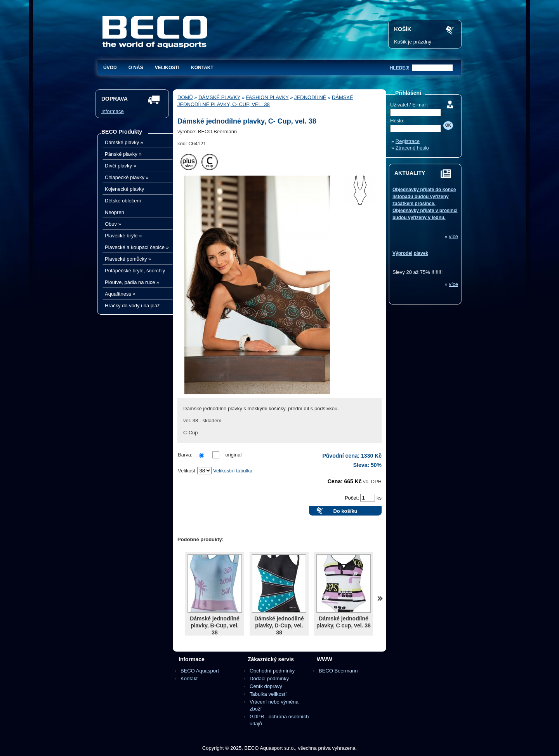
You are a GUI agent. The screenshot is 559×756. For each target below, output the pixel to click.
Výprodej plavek (410, 253)
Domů (185, 97)
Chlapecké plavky (127, 177)
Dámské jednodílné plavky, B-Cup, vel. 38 (215, 625)
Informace (113, 111)
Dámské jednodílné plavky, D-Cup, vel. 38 (279, 625)
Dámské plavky (124, 142)
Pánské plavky (123, 154)
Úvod (110, 68)
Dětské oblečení (123, 201)
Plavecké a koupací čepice (137, 247)
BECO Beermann (338, 671)
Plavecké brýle (123, 236)
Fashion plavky (267, 97)
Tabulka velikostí (268, 694)
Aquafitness (120, 294)
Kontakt (202, 68)
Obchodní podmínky (272, 671)
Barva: (185, 455)
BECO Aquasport (200, 671)
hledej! (400, 68)
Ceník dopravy (266, 686)
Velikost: (187, 471)
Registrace (408, 141)
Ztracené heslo (412, 148)
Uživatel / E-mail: (409, 105)
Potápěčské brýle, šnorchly (135, 271)
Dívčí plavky (121, 166)
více (453, 236)
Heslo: (397, 121)
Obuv (113, 224)
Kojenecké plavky (124, 189)
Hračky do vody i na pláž (132, 306)
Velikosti (167, 68)
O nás (136, 68)
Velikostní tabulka (233, 471)
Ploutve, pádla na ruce (132, 282)
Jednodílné (310, 97)
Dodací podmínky (269, 678)
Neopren (115, 212)
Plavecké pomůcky (128, 259)
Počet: (352, 498)
